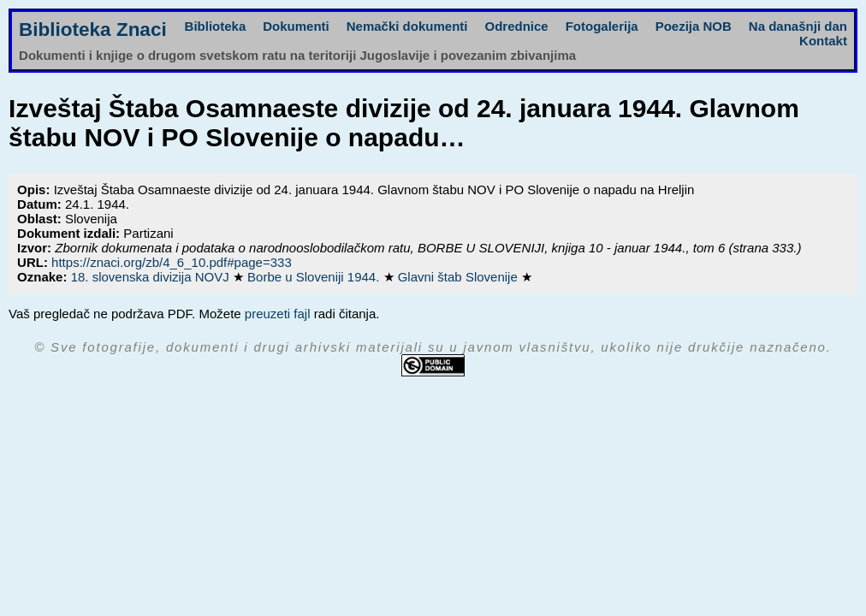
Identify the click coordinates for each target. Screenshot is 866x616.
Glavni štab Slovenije (460, 277)
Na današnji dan (798, 26)
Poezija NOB (694, 26)
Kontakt (823, 41)
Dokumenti (296, 26)
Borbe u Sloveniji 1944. (315, 277)
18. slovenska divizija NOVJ (152, 277)
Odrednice (516, 26)
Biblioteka (216, 26)
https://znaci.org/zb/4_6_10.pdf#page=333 (172, 262)
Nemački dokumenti (407, 26)
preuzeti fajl (278, 314)
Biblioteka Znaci (93, 30)
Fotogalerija (602, 26)
